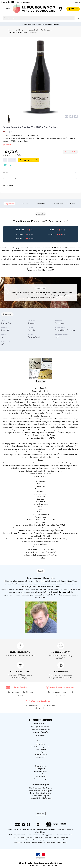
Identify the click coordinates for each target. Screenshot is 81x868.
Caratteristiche (41, 204)
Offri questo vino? (40, 185)
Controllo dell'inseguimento (40, 747)
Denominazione (58, 204)
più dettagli (7, 144)
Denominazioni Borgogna (40, 796)
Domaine (73, 204)
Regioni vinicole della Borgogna (40, 793)
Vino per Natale (40, 776)
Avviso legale (41, 752)
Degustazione (9, 204)
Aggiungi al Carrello (28, 160)
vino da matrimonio (41, 771)
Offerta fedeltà (40, 744)
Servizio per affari (41, 769)
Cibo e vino (25, 204)
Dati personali (41, 757)
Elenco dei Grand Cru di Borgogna (40, 790)
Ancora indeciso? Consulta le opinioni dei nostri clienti (40, 707)
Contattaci (41, 813)
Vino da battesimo (41, 774)
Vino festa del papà (41, 779)
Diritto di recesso (41, 749)
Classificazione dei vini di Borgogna (41, 788)
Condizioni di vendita (41, 754)
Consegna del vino (41, 766)
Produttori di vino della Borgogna (41, 798)
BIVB (43, 558)
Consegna (40, 172)
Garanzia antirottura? (40, 179)
